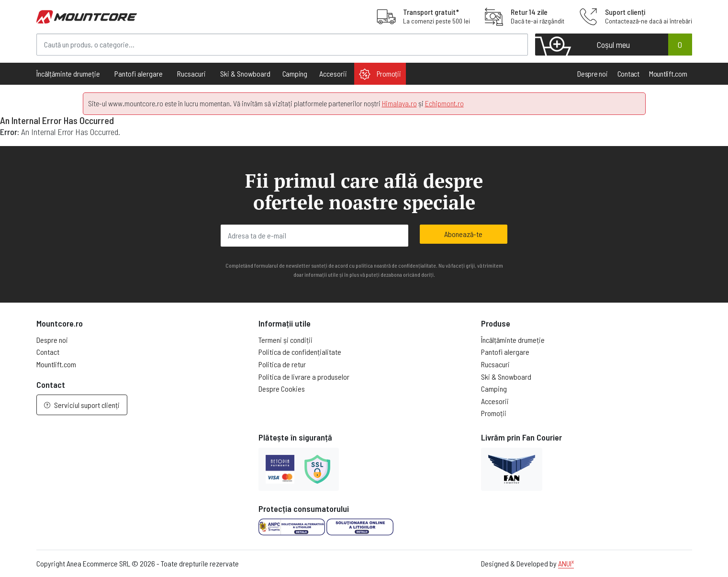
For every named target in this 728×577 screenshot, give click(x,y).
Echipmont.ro (444, 103)
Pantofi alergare (505, 352)
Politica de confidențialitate (300, 352)
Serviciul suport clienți (82, 405)
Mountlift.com (668, 74)
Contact (628, 74)
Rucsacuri (495, 364)
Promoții (380, 74)
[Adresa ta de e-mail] (314, 236)
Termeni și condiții (286, 340)
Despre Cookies (282, 389)
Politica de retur (282, 364)
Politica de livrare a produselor (304, 377)
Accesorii (495, 401)
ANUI (566, 563)
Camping (295, 74)
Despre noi (593, 74)
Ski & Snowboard (506, 377)
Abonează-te (463, 234)
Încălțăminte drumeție (513, 340)
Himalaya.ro (399, 103)
